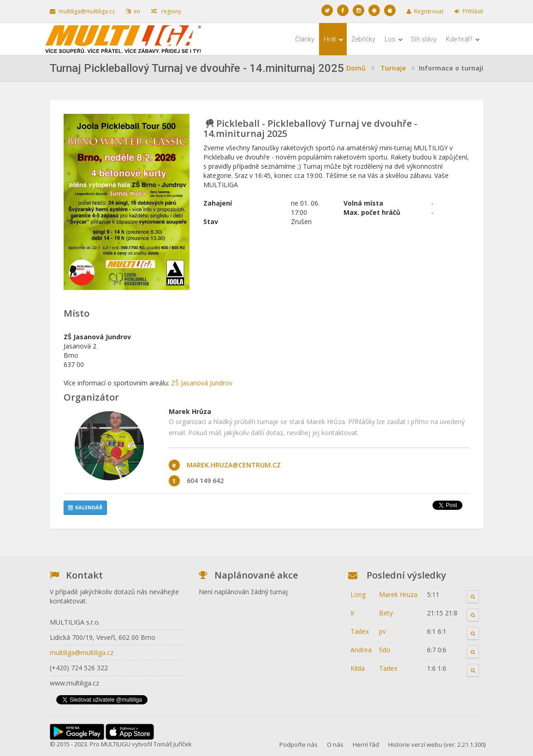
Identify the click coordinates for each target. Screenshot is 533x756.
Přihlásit (469, 11)
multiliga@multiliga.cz (82, 11)
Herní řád (366, 744)
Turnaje (393, 68)
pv (382, 631)
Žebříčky (363, 39)
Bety (386, 613)
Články (305, 39)
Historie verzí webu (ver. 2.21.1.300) (437, 744)
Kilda (358, 668)
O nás (335, 744)
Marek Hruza (398, 594)
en (133, 11)
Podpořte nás (299, 744)
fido (385, 650)
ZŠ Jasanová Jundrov (202, 383)
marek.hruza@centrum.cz (234, 465)
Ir (352, 613)
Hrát (334, 39)
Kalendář (85, 507)
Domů (356, 68)
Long (358, 594)
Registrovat (425, 11)
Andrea (361, 650)
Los (394, 39)
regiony (166, 11)
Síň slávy (424, 39)
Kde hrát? (463, 39)
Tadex (360, 631)
